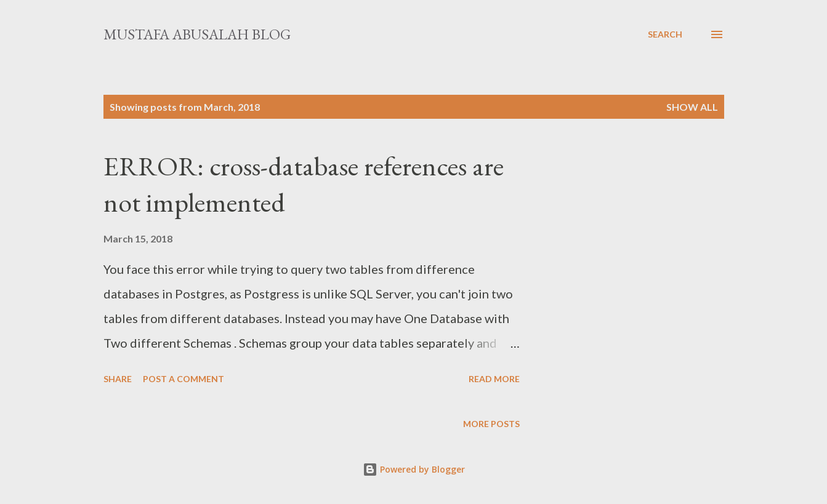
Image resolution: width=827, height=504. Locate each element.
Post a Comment (184, 379)
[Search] (665, 34)
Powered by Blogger (414, 469)
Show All (692, 107)
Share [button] (118, 379)
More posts (491, 424)
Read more (494, 379)
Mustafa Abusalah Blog (197, 34)
